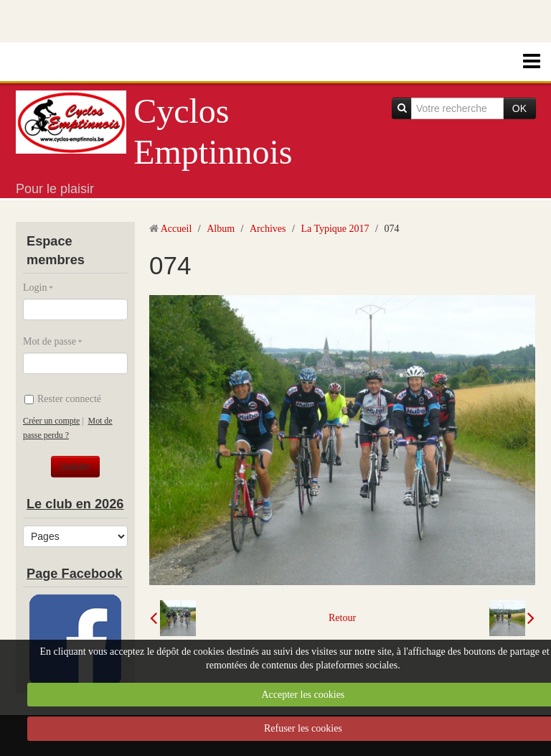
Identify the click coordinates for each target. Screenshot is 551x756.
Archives (268, 229)
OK (519, 108)
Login (35, 288)
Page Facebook (74, 574)
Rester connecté (63, 399)
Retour (342, 618)
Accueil (176, 229)
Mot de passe (50, 341)
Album (221, 229)
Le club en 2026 (75, 504)
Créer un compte (51, 421)
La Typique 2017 (335, 229)
